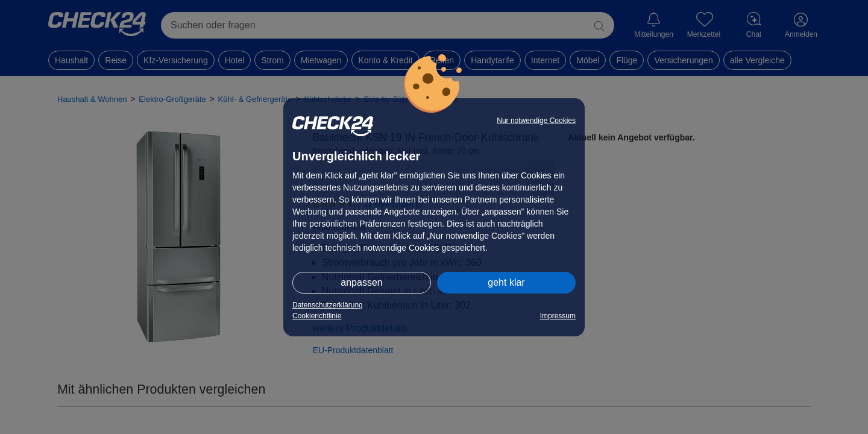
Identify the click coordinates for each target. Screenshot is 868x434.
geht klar (506, 282)
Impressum (558, 316)
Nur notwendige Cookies (536, 121)
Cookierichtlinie (317, 316)
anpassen (361, 282)
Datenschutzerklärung (328, 305)
